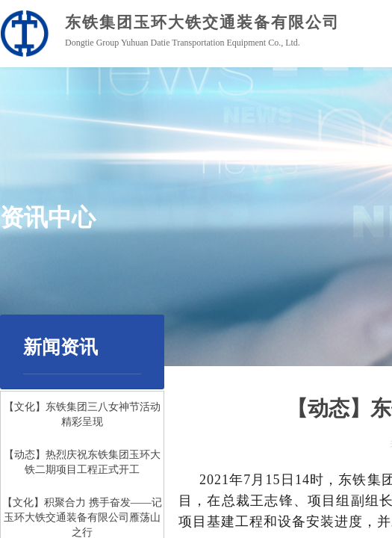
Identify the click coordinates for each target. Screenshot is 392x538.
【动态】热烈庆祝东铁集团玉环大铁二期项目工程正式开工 (82, 463)
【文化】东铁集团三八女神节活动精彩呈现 (82, 415)
